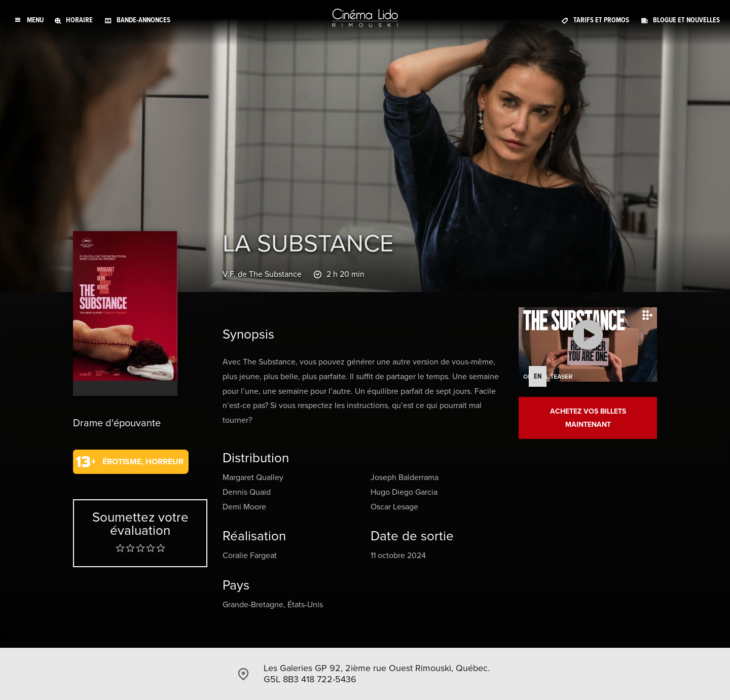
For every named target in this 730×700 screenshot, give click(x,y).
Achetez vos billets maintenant (588, 418)
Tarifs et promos (601, 20)
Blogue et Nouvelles (686, 20)
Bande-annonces (143, 20)
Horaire (79, 20)
